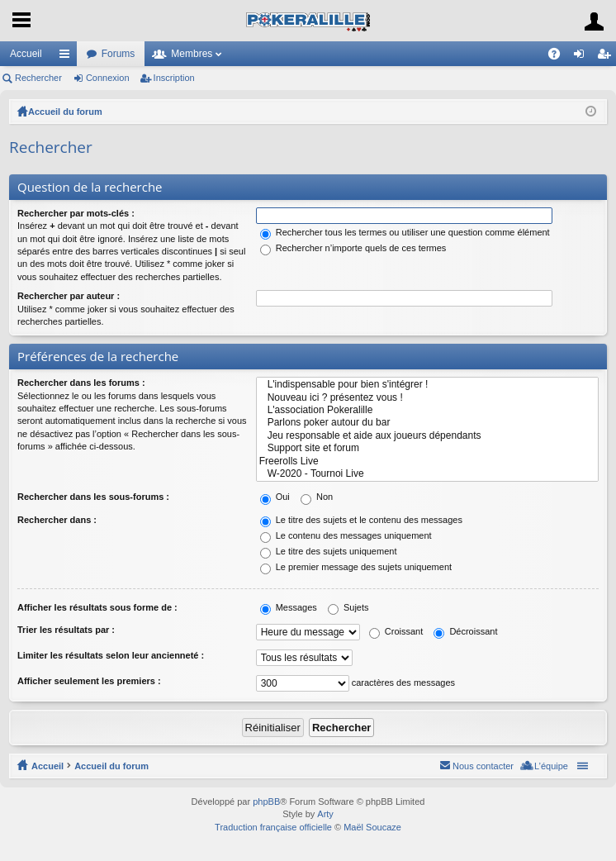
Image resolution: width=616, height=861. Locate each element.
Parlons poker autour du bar (427, 423)
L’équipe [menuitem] (551, 766)
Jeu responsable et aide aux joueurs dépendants (427, 436)
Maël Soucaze (372, 827)
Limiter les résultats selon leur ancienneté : (111, 655)
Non (317, 497)
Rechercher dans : (57, 520)
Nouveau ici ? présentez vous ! (427, 398)
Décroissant (465, 631)
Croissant (396, 631)
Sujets (348, 607)
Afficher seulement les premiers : (89, 681)
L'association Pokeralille (427, 410)
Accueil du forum (65, 112)
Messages (289, 607)
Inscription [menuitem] (607, 57)
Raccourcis (68, 57)
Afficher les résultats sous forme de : (97, 607)
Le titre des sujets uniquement (329, 551)
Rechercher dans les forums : (81, 383)
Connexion (108, 78)
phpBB (266, 802)
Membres (192, 54)
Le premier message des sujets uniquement (356, 567)
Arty (325, 814)
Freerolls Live (427, 461)
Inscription (174, 78)
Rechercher (38, 78)
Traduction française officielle (273, 827)
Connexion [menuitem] (583, 57)
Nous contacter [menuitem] (483, 766)
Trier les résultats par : (66, 630)
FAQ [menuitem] (559, 57)
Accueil (26, 54)
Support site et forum (427, 448)
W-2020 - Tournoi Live (427, 474)
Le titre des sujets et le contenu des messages (361, 520)
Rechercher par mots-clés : (76, 213)
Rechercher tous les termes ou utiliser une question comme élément (405, 232)
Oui (275, 497)
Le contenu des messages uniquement (346, 535)
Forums (118, 54)
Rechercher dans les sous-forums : (93, 497)
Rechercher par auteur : (69, 296)
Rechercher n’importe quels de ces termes (353, 248)
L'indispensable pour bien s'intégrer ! (427, 385)
